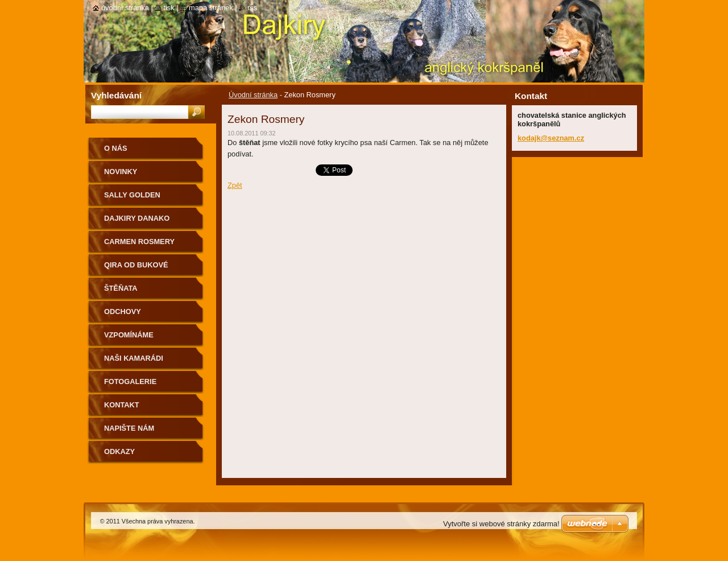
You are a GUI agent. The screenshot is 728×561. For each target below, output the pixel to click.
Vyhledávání (116, 95)
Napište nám (129, 428)
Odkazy (119, 451)
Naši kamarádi (134, 358)
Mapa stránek (211, 8)
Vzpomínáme (129, 335)
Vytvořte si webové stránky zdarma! (501, 524)
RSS (252, 8)
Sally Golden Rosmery (132, 199)
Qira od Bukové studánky (136, 269)
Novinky (121, 172)
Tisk (169, 8)
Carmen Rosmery (139, 242)
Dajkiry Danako (137, 218)
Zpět (235, 185)
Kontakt (122, 405)
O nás (116, 148)
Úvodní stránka (253, 95)
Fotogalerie (130, 381)
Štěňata (121, 288)
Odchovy (123, 312)
